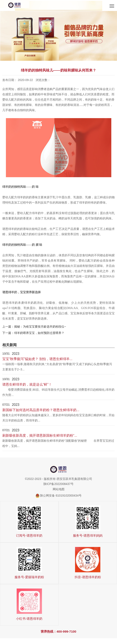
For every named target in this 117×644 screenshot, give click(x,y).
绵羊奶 (83, 203)
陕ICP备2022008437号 (58, 484)
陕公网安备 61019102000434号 (61, 496)
